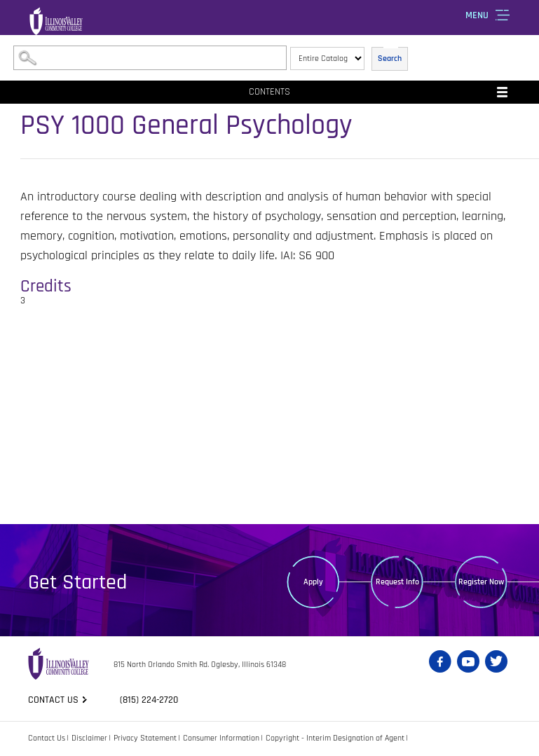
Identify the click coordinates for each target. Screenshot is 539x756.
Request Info (397, 582)
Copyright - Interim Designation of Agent (335, 738)
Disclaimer (89, 738)
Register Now (481, 582)
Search (390, 59)
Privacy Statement (145, 738)
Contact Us (47, 738)
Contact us (53, 700)
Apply (313, 582)
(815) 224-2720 (149, 700)
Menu (477, 15)
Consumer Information (221, 738)
